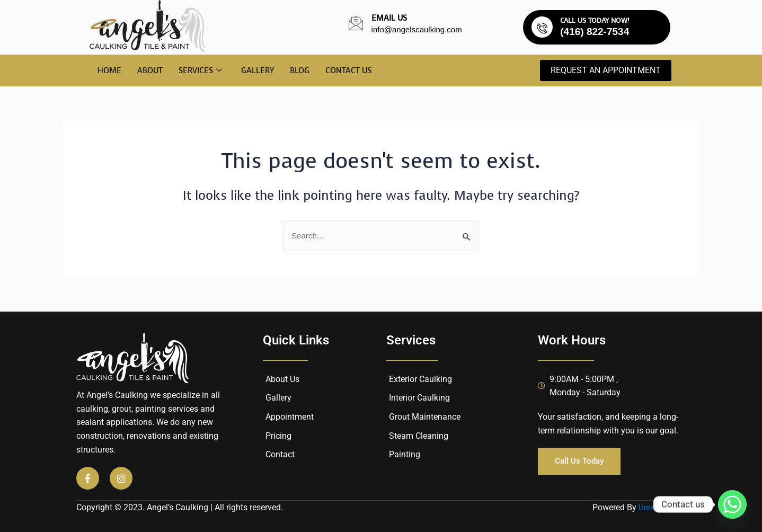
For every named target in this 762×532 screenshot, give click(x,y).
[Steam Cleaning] (454, 436)
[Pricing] (322, 436)
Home (109, 70)
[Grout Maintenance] (454, 417)
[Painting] (454, 455)
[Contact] (322, 455)
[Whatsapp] (732, 504)
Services (200, 71)
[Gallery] (322, 398)
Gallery (258, 70)
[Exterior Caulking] (454, 379)
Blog (300, 70)
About (150, 70)
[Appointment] (322, 417)
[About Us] (322, 379)
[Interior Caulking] (454, 398)
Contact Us (348, 70)
